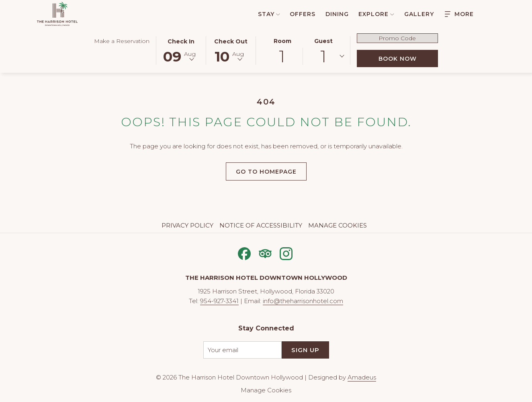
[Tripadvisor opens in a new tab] (265, 253)
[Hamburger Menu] (459, 14)
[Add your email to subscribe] (242, 350)
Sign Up (305, 350)
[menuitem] (265, 14)
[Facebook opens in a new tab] (244, 253)
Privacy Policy (187, 225)
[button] (181, 50)
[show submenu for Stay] (278, 14)
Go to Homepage (266, 172)
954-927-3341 (219, 301)
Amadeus (362, 377)
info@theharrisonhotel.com (303, 301)
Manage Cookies (338, 225)
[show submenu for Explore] (392, 14)
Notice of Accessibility (261, 225)
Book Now (408, 58)
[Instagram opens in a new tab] (286, 253)
